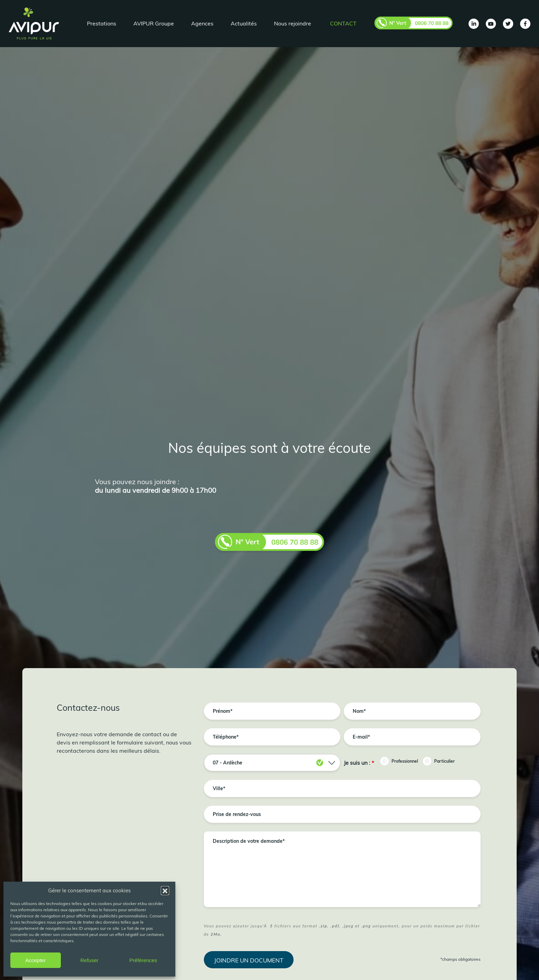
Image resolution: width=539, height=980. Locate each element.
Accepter (36, 960)
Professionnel (405, 761)
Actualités (244, 23)
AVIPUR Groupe (154, 23)
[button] (165, 890)
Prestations (102, 23)
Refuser (90, 960)
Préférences (143, 960)
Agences (202, 23)
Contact (343, 23)
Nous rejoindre (293, 23)
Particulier (444, 761)
